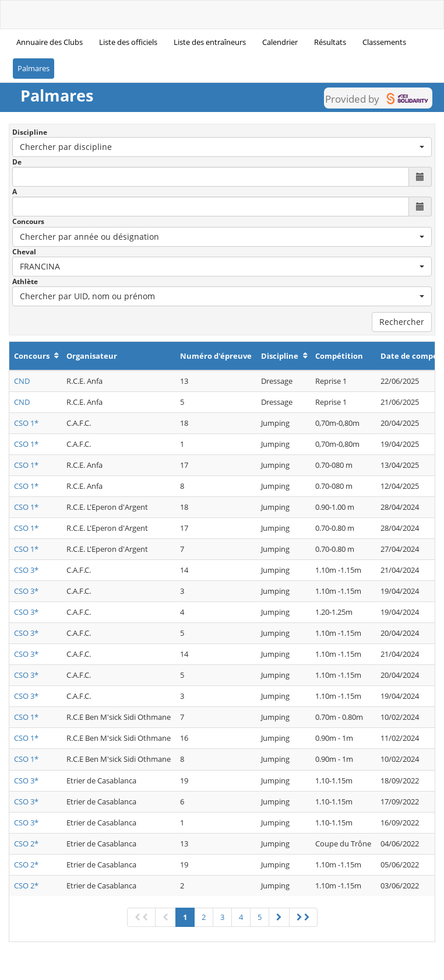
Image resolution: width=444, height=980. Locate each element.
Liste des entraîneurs (210, 42)
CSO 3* (26, 570)
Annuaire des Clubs (50, 42)
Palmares (34, 68)
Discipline (30, 132)
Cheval (24, 252)
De (17, 162)
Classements (384, 42)
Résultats (330, 42)
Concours (28, 221)
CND (22, 381)
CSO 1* (26, 423)
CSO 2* (26, 843)
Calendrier (280, 42)
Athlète (25, 281)
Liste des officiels (128, 42)
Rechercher (402, 322)
